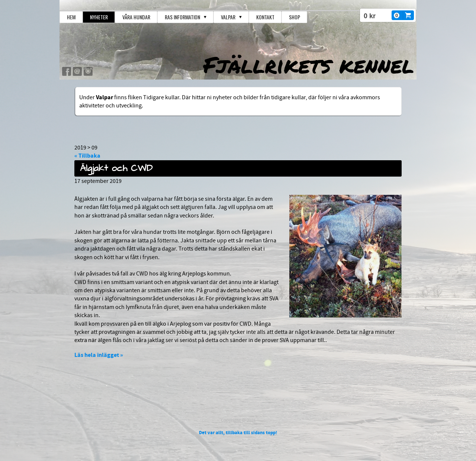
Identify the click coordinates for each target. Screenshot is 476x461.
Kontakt (265, 17)
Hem (71, 17)
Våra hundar (136, 17)
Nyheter (99, 17)
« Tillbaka (87, 156)
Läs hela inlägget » (99, 355)
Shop (295, 17)
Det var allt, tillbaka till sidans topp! (238, 433)
